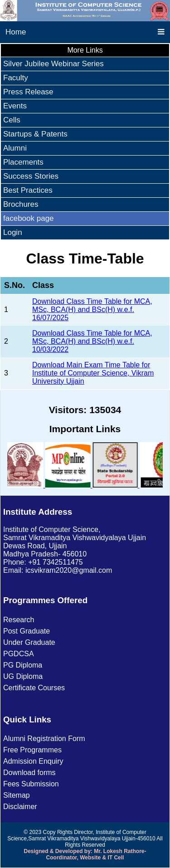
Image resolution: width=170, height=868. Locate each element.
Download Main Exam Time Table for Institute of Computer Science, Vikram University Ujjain (93, 373)
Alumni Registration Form (44, 739)
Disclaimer (20, 807)
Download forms (29, 773)
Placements (23, 162)
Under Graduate (29, 642)
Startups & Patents (35, 134)
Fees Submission (31, 784)
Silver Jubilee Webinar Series (53, 64)
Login (13, 232)
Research (19, 620)
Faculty (16, 78)
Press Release (28, 92)
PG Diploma (23, 665)
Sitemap (17, 795)
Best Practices (28, 190)
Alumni (15, 148)
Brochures (21, 204)
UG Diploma (23, 676)
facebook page (29, 218)
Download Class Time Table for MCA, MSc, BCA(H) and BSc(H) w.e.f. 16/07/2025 (92, 310)
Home (16, 32)
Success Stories (31, 176)
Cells (12, 120)
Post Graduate (27, 631)
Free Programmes (32, 750)
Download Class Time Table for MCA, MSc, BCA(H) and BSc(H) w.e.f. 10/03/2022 (92, 341)
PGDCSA (19, 654)
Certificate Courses (34, 688)
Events (15, 106)
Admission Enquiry (33, 761)
